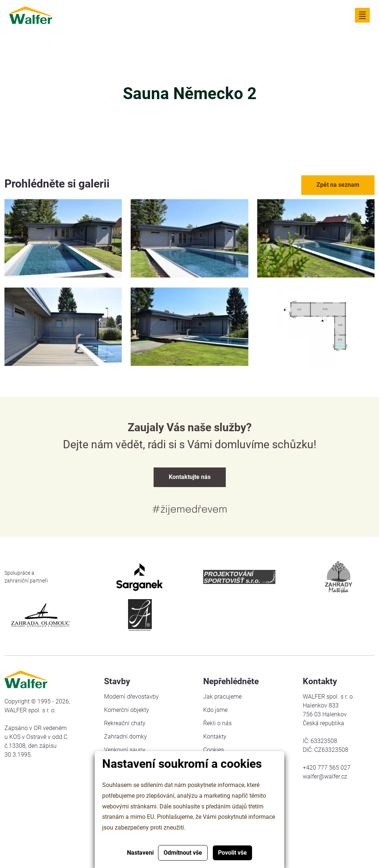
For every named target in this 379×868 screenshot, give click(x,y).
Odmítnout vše (183, 853)
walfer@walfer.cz (325, 776)
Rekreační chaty (125, 723)
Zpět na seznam (338, 185)
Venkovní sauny (125, 750)
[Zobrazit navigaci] (362, 15)
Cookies (214, 750)
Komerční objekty (127, 710)
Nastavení (140, 853)
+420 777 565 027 (327, 768)
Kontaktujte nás (190, 477)
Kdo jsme (215, 710)
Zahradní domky (125, 737)
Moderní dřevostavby (131, 697)
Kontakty (215, 737)
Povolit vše (232, 853)
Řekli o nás (217, 723)
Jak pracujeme (222, 697)
